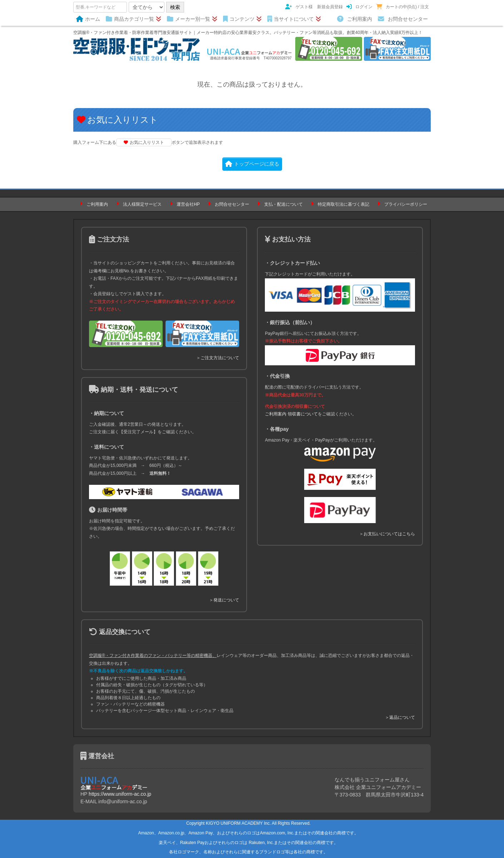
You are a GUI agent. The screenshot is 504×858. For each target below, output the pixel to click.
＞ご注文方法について (218, 358)
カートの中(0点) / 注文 (402, 7)
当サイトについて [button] (294, 19)
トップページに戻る (252, 164)
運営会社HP (188, 204)
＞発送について (224, 600)
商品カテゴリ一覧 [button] (134, 19)
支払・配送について (283, 204)
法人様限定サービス (142, 204)
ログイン (359, 7)
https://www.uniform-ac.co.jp (120, 794)
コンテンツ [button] (242, 19)
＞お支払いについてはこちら (387, 534)
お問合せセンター (403, 19)
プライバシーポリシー (406, 204)
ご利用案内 (355, 19)
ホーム (88, 19)
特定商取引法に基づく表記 (344, 204)
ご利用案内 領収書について (291, 414)
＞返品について (400, 717)
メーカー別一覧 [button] (192, 19)
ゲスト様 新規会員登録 (314, 7)
